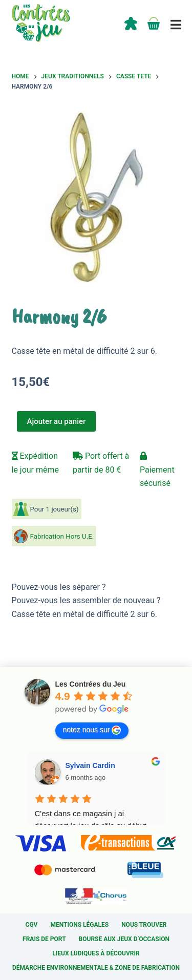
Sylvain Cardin (90, 765)
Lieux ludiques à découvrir (96, 953)
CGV (32, 925)
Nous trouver (144, 925)
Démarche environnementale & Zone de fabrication (96, 968)
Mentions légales (79, 925)
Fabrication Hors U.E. (62, 536)
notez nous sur (92, 730)
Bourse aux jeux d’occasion (124, 939)
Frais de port (44, 939)
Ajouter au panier (57, 421)
